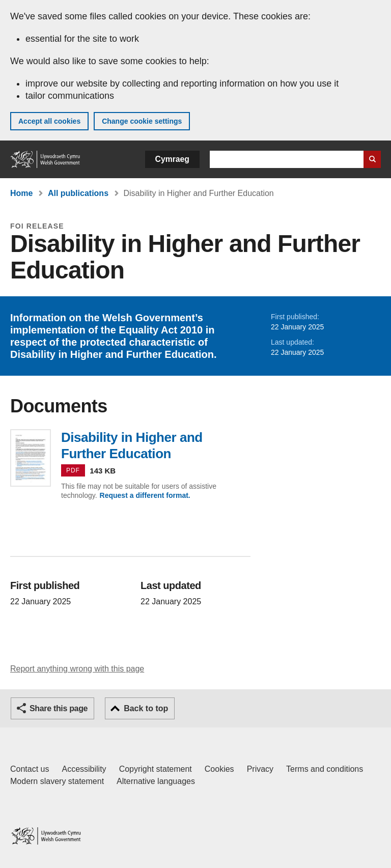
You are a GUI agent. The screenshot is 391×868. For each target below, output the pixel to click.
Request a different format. (145, 495)
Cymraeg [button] (172, 159)
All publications (78, 193)
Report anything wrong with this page (77, 669)
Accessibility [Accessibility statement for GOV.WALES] (84, 769)
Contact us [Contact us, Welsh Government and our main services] (30, 769)
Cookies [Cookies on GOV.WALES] (219, 769)
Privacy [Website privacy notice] (260, 769)
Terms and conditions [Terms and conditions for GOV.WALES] (325, 769)
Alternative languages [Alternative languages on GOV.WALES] (156, 781)
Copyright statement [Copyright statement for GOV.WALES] (156, 769)
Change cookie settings (142, 121)
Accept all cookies (49, 121)
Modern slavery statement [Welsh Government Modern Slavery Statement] (57, 781)
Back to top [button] (146, 708)
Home (21, 193)
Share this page (59, 708)
